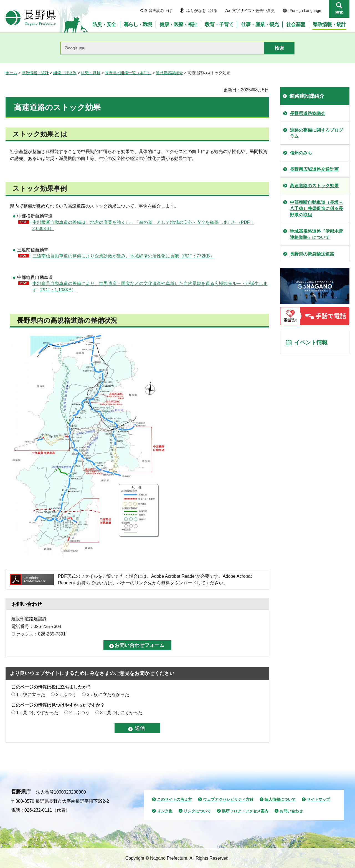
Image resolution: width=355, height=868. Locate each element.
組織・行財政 (65, 73)
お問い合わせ (291, 811)
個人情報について (280, 799)
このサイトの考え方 (174, 799)
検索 (339, 12)
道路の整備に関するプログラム (316, 133)
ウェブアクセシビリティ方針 (228, 799)
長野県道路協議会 (308, 113)
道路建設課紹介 (169, 73)
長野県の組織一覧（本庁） (128, 73)
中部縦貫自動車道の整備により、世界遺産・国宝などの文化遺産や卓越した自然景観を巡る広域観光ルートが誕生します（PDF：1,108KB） (150, 287)
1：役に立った (31, 695)
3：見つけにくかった (121, 713)
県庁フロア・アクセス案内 (245, 811)
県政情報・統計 (35, 73)
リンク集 (165, 811)
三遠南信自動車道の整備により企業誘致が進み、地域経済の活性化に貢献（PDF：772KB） (123, 256)
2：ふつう (66, 695)
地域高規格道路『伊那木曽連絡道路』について (316, 234)
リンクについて (197, 811)
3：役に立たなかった (108, 695)
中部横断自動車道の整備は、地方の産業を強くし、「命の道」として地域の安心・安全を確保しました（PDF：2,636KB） (143, 225)
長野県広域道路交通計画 (314, 169)
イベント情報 (311, 342)
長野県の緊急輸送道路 (312, 254)
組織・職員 (91, 73)
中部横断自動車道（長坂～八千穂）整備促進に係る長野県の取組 (316, 209)
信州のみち (301, 153)
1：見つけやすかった (37, 713)
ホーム (11, 73)
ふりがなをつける (202, 11)
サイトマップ (318, 799)
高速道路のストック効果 (314, 186)
